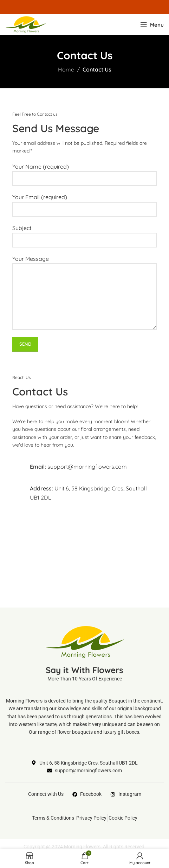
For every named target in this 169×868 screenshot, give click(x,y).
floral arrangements (103, 429)
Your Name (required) (84, 172)
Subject (84, 234)
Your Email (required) (84, 203)
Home (66, 69)
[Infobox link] (84, 467)
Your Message (84, 277)
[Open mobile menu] (152, 25)
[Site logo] (26, 24)
